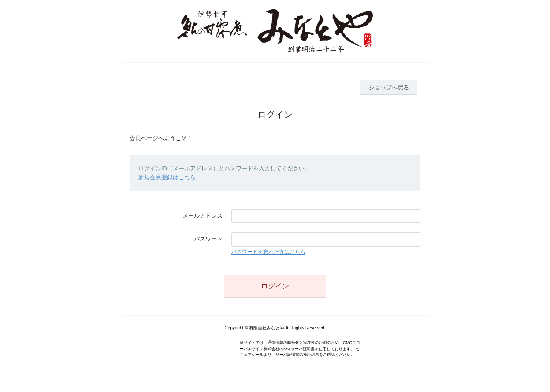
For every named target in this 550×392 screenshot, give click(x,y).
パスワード (208, 239)
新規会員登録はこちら (167, 177)
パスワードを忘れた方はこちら (268, 252)
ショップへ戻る (389, 87)
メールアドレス (203, 216)
